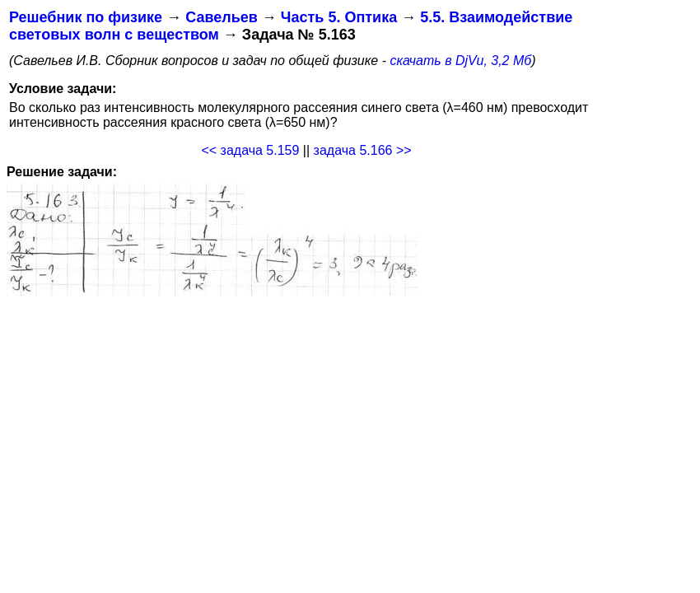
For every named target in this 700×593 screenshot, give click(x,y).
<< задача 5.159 (250, 150)
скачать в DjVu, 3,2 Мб (460, 61)
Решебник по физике (86, 17)
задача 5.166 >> (363, 150)
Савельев (222, 17)
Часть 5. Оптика (339, 17)
